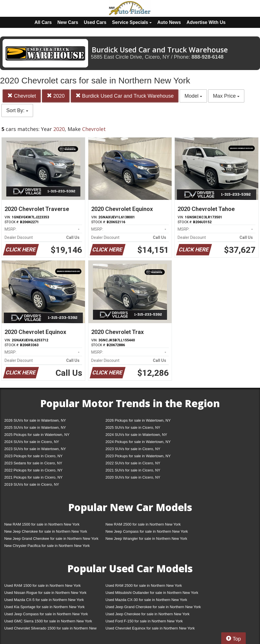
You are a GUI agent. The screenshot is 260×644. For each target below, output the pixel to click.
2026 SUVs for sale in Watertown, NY (35, 420)
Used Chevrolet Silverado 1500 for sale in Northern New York (50, 629)
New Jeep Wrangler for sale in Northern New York (146, 539)
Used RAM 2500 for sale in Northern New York (144, 585)
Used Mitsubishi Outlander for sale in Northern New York (152, 593)
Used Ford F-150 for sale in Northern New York (144, 621)
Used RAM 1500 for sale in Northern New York (42, 585)
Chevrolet (22, 96)
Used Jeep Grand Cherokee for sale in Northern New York (153, 607)
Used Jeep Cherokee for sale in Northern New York (148, 614)
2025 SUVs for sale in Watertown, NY (35, 427)
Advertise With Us (206, 22)
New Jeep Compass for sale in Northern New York (147, 531)
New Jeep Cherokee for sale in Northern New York (46, 531)
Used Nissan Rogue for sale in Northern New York (45, 593)
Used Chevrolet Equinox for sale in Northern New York (150, 628)
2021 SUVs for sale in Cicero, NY (133, 470)
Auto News (169, 22)
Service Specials (132, 22)
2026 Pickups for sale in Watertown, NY (138, 420)
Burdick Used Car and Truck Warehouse (125, 96)
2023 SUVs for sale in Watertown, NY (35, 449)
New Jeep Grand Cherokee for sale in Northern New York (51, 539)
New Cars (68, 22)
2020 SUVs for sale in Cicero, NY (133, 477)
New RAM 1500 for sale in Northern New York (42, 524)
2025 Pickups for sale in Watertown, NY (37, 435)
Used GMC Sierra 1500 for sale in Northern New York (48, 621)
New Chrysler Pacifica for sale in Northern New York (47, 546)
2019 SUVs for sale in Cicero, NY (32, 484)
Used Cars (95, 22)
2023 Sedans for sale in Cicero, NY (33, 463)
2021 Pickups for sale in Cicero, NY (33, 477)
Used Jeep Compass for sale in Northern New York (46, 614)
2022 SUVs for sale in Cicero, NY (133, 463)
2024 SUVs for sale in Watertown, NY (136, 435)
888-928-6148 (208, 57)
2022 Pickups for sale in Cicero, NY (33, 470)
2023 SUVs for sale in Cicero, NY (133, 449)
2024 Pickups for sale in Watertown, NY (138, 442)
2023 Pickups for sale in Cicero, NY (33, 456)
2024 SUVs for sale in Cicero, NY (32, 442)
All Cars (43, 22)
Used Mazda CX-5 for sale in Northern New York (44, 600)
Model (193, 96)
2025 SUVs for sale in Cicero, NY (133, 427)
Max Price (226, 96)
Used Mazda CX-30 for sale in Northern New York (146, 600)
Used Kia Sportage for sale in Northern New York (44, 607)
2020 (56, 96)
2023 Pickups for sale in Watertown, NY (138, 456)
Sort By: (17, 110)
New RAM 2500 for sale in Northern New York (143, 524)
